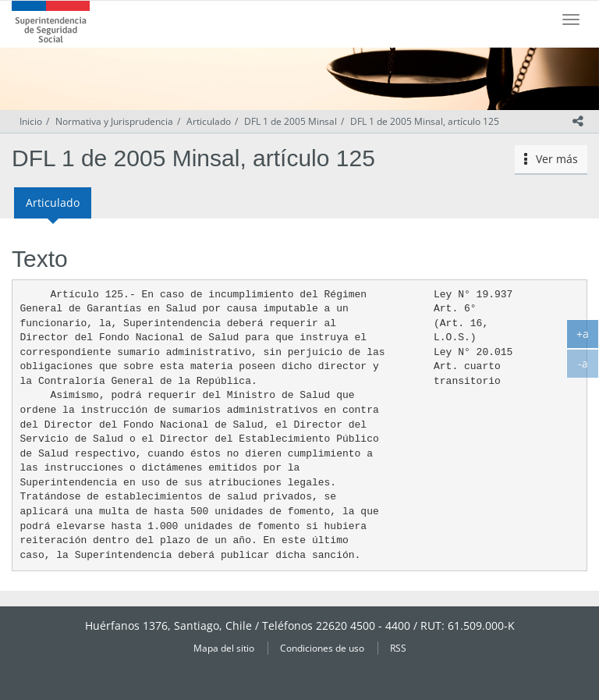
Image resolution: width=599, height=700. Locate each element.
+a (588, 337)
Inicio (31, 121)
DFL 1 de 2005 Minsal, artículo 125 (425, 121)
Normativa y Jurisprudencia (114, 121)
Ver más (551, 159)
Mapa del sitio (224, 648)
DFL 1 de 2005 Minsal (291, 121)
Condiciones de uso (322, 648)
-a (589, 367)
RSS (398, 648)
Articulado (209, 121)
